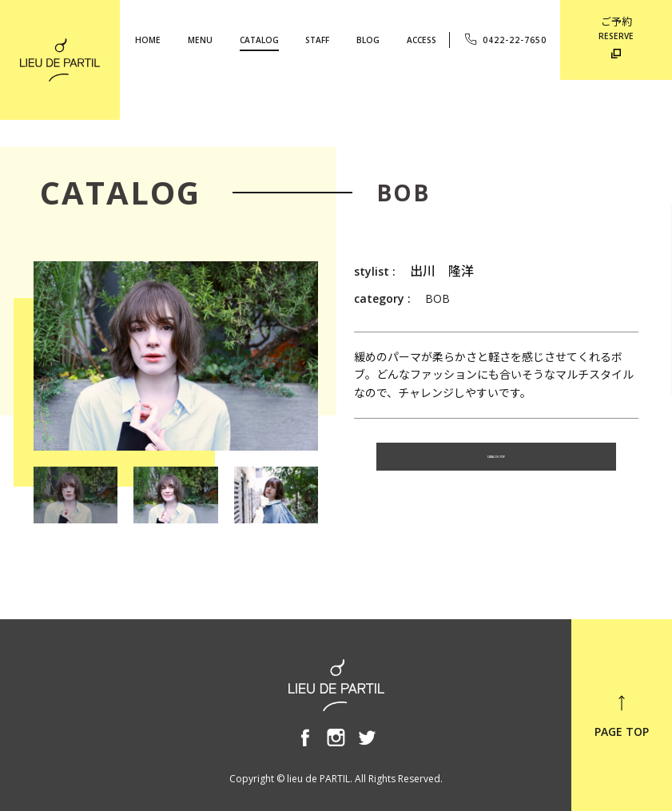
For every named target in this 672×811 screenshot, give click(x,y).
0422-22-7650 (505, 39)
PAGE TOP (622, 716)
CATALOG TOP (496, 462)
